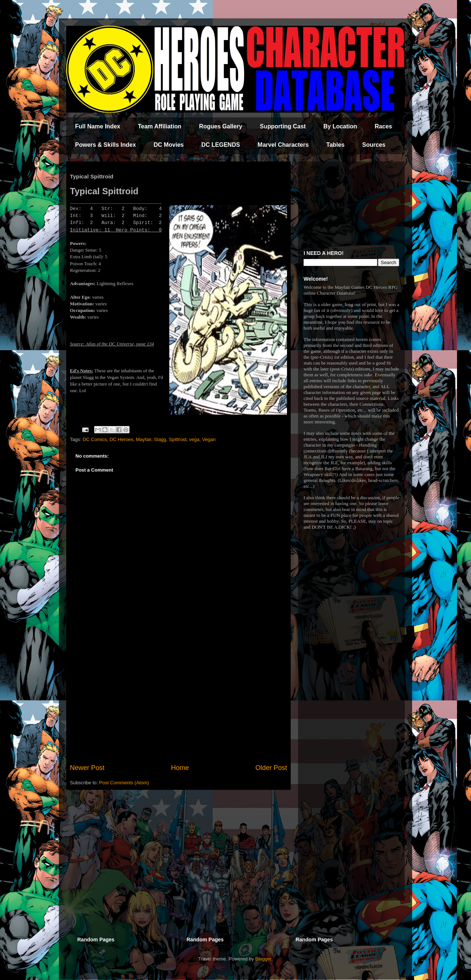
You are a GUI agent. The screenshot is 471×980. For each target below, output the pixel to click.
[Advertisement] (178, 702)
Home (180, 768)
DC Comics (95, 439)
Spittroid (178, 439)
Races (383, 126)
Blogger (263, 959)
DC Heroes (121, 439)
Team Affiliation (160, 126)
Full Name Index (98, 126)
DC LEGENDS (221, 145)
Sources (374, 145)
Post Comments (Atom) (124, 783)
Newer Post (87, 768)
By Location (340, 126)
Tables (336, 145)
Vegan (209, 439)
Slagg (160, 439)
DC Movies (169, 145)
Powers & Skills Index (105, 145)
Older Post (271, 768)
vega (194, 439)
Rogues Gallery (221, 126)
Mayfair (144, 439)
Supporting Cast (283, 126)
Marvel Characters (283, 145)
